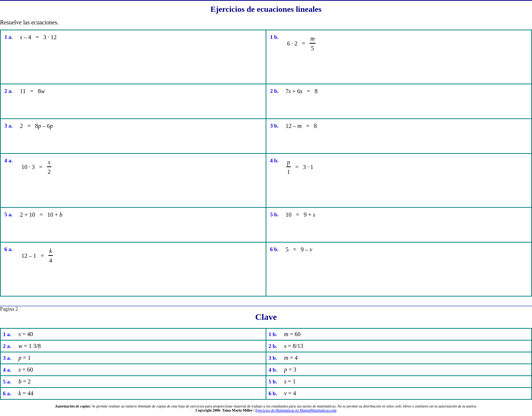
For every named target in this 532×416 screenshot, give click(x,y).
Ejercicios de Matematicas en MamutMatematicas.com (296, 410)
